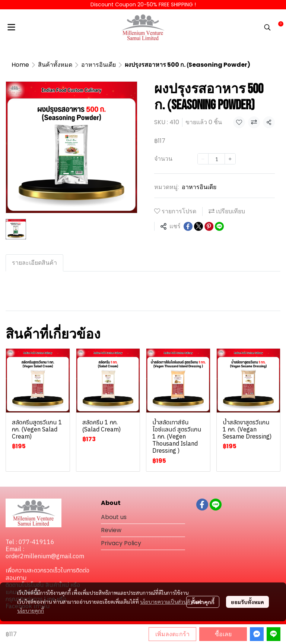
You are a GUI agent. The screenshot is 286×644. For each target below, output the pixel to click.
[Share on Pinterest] (209, 226)
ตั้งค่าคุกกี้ (203, 602)
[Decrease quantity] (203, 159)
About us (114, 517)
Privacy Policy (121, 543)
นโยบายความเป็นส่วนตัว (166, 601)
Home (20, 65)
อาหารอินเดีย (98, 65)
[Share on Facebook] (188, 226)
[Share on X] (198, 226)
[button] (267, 27)
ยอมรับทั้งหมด (247, 602)
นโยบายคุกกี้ (31, 610)
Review (111, 530)
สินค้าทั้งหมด (55, 65)
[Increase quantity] (230, 159)
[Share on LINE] (219, 226)
